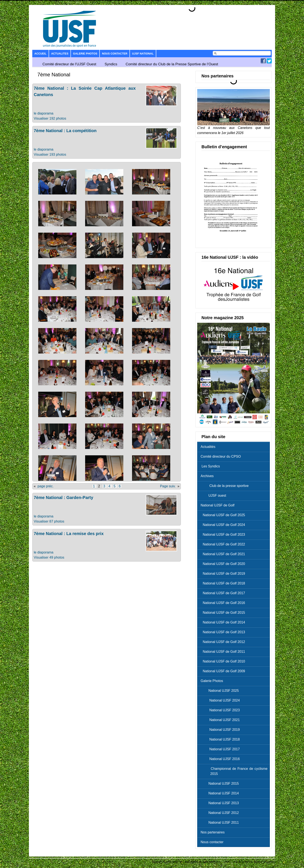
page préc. (46, 486)
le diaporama (44, 113)
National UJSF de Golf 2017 (224, 593)
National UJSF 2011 (221, 823)
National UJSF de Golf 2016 (224, 603)
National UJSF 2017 (221, 749)
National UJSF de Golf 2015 (224, 613)
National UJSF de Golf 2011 (224, 652)
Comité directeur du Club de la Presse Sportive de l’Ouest (172, 64)
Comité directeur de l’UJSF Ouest (69, 64)
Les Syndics (210, 466)
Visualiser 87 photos (49, 521)
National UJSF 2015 (221, 783)
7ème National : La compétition (65, 131)
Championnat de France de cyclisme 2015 (235, 771)
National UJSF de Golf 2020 (224, 564)
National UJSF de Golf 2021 (224, 554)
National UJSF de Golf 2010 (224, 661)
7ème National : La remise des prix (69, 534)
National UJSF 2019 (221, 730)
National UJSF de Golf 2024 (224, 525)
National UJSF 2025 (221, 691)
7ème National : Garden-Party (63, 498)
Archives (207, 476)
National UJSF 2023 (221, 710)
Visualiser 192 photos (50, 118)
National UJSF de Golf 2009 (224, 671)
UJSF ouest (214, 496)
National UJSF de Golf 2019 (224, 574)
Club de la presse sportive (226, 486)
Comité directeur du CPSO (221, 456)
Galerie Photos (85, 54)
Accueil (40, 54)
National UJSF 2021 (221, 720)
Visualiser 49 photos (49, 557)
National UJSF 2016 (221, 759)
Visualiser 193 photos (50, 154)
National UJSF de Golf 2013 (224, 632)
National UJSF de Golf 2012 (224, 642)
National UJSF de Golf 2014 (224, 622)
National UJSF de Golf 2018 (224, 583)
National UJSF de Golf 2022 (224, 544)
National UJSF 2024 (221, 700)
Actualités (208, 447)
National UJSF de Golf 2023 (224, 535)
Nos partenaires (213, 832)
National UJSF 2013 (221, 803)
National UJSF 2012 (221, 813)
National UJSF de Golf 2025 (224, 515)
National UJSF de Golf (217, 505)
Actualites (60, 54)
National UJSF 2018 (221, 739)
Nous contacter (115, 54)
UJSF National (143, 54)
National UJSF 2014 (221, 793)
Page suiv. (168, 486)
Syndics (111, 64)
